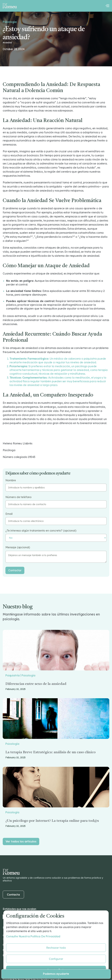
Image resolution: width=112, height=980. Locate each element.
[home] (10, 6)
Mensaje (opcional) (18, 547)
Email (9, 514)
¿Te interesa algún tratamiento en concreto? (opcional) (41, 531)
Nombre (11, 480)
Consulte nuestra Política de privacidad (33, 936)
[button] (107, 6)
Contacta (13, 895)
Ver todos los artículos (21, 841)
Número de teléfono (18, 497)
